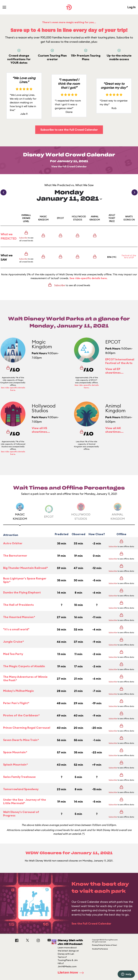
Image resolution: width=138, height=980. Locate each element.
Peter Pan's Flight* (16, 703)
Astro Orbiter (13, 543)
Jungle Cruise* (13, 642)
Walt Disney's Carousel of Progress (21, 814)
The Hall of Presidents (18, 605)
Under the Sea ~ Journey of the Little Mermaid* (25, 802)
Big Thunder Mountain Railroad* (25, 568)
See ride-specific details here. (88, 278)
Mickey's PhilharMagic (18, 691)
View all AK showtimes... (114, 430)
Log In (131, 7)
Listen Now (72, 973)
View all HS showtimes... (41, 430)
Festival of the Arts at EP (129, 256)
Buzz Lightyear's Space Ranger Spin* (25, 580)
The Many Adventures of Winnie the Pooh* (25, 679)
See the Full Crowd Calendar (91, 924)
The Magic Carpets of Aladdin (24, 666)
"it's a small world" (16, 629)
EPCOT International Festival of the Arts (120, 361)
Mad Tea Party (13, 654)
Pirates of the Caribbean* (21, 715)
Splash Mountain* (15, 765)
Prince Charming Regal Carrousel (27, 728)
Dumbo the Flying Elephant (22, 592)
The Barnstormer (15, 556)
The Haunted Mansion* (19, 617)
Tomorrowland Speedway (21, 789)
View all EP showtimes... (114, 371)
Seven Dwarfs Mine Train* (21, 740)
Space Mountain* (15, 752)
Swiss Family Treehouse (19, 777)
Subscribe (23, 238)
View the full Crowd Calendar (69, 166)
